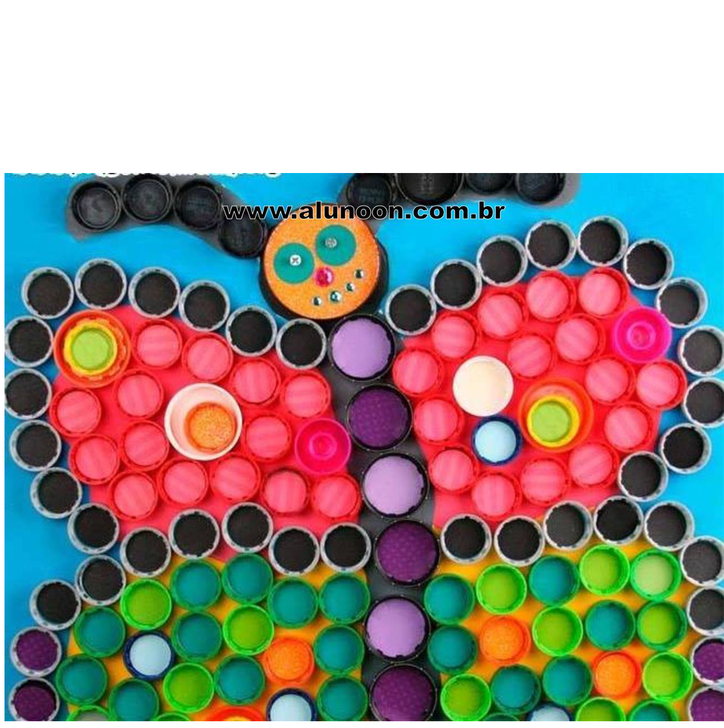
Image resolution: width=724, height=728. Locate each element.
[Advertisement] (362, 94)
